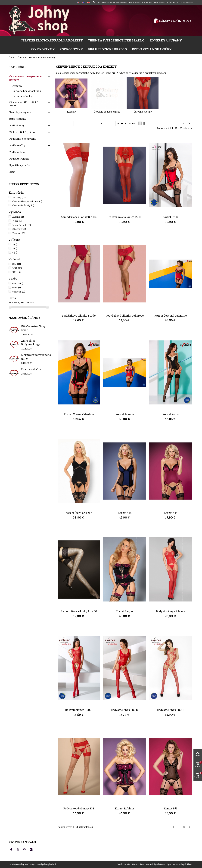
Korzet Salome (125, 414)
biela (17, 288)
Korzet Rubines (125, 809)
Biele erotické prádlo (107, 49)
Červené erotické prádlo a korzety (52, 40)
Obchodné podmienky (155, 864)
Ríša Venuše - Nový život (33, 328)
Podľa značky (17, 145)
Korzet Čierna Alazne (79, 513)
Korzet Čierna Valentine (79, 414)
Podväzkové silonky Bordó (79, 316)
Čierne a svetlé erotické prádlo (116, 40)
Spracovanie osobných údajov (180, 864)
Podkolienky (71, 49)
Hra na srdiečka (31, 369)
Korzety (17, 86)
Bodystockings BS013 (171, 710)
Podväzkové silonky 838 (79, 809)
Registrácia (187, 2)
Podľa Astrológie (19, 159)
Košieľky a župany (166, 40)
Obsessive (20, 229)
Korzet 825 (125, 513)
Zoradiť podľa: (65, 124)
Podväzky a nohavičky (152, 49)
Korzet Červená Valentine (171, 316)
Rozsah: (13, 303)
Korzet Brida (171, 217)
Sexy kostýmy (43, 49)
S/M (17, 264)
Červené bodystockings (27, 91)
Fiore (17, 221)
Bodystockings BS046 (125, 710)
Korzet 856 (171, 809)
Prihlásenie (173, 2)
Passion (19, 233)
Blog (12, 172)
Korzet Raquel (125, 611)
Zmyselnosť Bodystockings (31, 343)
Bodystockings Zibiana (171, 611)
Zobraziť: (110, 124)
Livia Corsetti (22, 225)
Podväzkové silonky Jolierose (125, 316)
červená (19, 292)
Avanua (18, 217)
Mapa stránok (138, 864)
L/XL (17, 268)
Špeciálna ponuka (20, 165)
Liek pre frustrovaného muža (36, 357)
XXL (16, 272)
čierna (18, 283)
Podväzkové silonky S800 (125, 217)
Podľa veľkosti (18, 152)
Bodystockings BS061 (79, 710)
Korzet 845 (171, 513)
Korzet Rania (171, 414)
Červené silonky (22, 96)
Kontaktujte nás (123, 864)
